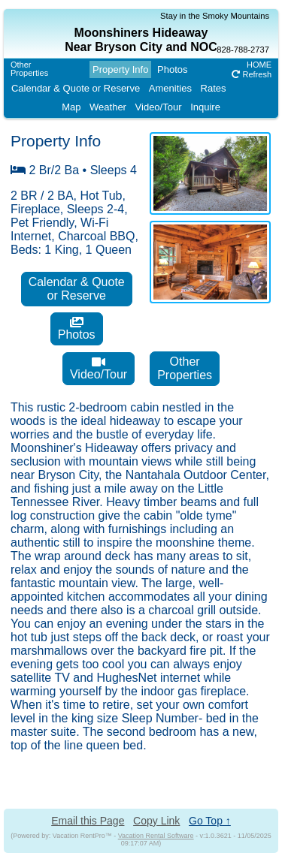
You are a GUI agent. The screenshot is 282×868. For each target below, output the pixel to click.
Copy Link (156, 821)
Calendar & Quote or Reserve (76, 88)
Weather (108, 107)
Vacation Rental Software (156, 836)
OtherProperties (29, 69)
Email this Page (88, 821)
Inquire (205, 107)
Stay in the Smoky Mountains (215, 16)
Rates (214, 88)
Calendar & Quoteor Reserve (77, 289)
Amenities (170, 88)
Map (71, 107)
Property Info (120, 69)
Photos (172, 69)
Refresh (252, 74)
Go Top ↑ (210, 821)
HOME (259, 65)
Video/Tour (159, 107)
